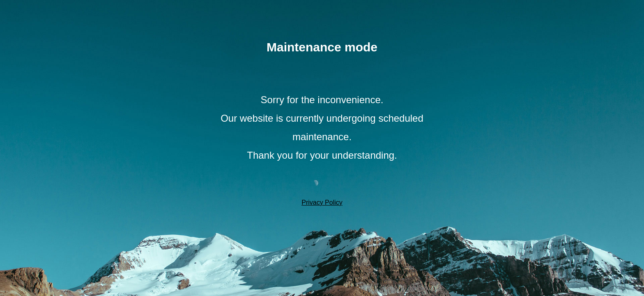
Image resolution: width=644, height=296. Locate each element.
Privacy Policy (322, 202)
